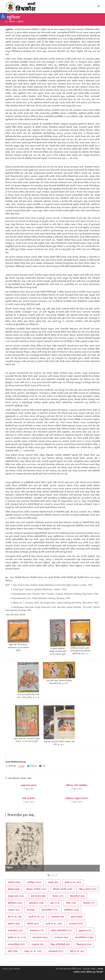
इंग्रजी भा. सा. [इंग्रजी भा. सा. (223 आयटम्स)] (73, 882)
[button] (3, 16)
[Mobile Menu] (99, 6)
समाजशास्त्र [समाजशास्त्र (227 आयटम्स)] (56, 951)
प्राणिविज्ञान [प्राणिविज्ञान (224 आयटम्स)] (71, 910)
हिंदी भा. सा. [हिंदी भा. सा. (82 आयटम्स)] (77, 951)
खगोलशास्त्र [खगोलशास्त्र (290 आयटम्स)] (36, 903)
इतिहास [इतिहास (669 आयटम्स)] (14, 889)
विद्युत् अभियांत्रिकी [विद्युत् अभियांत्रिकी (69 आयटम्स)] (60, 944)
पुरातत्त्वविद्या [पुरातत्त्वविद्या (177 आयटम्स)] (49, 910)
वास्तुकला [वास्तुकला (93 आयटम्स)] (38, 944)
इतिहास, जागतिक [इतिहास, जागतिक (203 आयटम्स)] (36, 889)
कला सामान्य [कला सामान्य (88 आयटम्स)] (38, 896)
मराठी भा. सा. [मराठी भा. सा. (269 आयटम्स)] (54, 924)
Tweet (21, 766)
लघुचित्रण (20, 21)
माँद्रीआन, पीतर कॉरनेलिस (76, 785)
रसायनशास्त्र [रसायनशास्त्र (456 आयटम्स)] (40, 937)
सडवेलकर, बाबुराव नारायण (77, 798)
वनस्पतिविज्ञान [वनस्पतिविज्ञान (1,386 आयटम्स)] (84, 937)
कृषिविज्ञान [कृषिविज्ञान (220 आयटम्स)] (15, 903)
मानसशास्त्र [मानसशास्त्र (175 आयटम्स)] (37, 931)
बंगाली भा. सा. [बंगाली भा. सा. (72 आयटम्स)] (36, 917)
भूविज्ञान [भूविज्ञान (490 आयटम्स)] (14, 924)
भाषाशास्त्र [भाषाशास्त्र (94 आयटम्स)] (57, 917)
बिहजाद (10, 868)
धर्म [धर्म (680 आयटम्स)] (31, 910)
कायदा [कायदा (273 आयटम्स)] (58, 896)
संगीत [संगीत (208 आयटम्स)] (13, 951)
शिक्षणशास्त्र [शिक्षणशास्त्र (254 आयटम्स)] (84, 944)
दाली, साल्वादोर (29, 798)
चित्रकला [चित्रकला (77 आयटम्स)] (89, 903)
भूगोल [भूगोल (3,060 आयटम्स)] (76, 917)
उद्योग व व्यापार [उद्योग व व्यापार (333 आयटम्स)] (88, 889)
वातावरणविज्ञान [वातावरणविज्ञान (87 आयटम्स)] (16, 944)
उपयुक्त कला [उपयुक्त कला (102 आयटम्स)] (16, 896)
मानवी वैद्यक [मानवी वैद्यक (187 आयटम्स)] (15, 931)
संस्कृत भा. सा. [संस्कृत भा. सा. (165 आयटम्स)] (33, 951)
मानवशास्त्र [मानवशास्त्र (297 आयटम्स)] (76, 924)
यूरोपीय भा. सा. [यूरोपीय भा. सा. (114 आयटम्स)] (17, 937)
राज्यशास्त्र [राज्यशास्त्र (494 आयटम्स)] (61, 937)
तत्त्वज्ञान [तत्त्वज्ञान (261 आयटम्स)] (14, 910)
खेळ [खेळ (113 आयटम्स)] (55, 903)
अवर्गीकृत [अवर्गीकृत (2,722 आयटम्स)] (34, 882)
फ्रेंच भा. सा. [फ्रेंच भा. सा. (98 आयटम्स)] (15, 917)
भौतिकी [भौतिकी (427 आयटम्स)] (33, 924)
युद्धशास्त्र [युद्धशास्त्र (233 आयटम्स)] (85, 931)
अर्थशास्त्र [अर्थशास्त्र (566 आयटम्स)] (14, 882)
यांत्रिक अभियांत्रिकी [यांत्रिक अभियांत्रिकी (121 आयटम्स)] (61, 931)
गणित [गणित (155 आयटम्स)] (71, 903)
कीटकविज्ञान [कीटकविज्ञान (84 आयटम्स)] (77, 896)
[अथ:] (6, 21)
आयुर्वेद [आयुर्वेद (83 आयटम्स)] (53, 882)
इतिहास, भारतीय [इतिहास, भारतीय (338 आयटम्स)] (63, 889)
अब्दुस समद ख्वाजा (28, 785)
